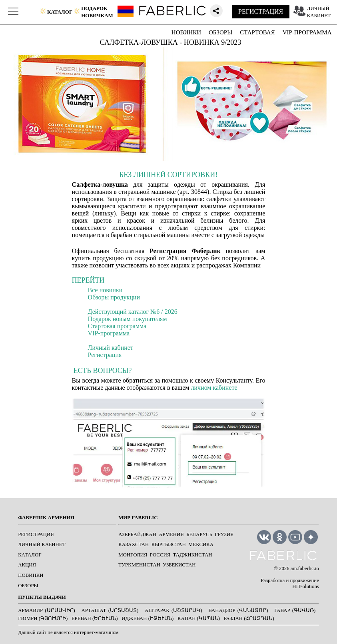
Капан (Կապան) (199, 618)
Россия (160, 555)
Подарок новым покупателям (128, 319)
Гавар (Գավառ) (295, 610)
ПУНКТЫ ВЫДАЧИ (42, 597)
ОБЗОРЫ (220, 32)
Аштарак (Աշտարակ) (173, 610)
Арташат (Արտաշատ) (110, 610)
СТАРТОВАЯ (257, 32)
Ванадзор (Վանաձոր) (238, 610)
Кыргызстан (169, 544)
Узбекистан (179, 565)
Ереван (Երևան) (95, 618)
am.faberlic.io (305, 568)
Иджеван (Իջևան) (148, 618)
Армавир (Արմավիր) (47, 610)
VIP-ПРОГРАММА (307, 32)
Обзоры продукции (114, 297)
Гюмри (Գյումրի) (43, 618)
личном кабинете (214, 388)
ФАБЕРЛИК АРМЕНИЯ (46, 518)
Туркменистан (139, 565)
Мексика (201, 544)
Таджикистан (193, 555)
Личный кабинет (111, 348)
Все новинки (105, 290)
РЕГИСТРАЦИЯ (261, 11)
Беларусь (199, 534)
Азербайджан (137, 534)
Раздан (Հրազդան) (249, 618)
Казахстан (134, 544)
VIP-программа (109, 333)
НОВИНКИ (186, 32)
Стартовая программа (117, 326)
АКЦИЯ (27, 565)
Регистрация (105, 355)
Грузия (224, 534)
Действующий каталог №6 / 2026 (133, 312)
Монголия (133, 555)
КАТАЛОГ (30, 555)
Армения (171, 534)
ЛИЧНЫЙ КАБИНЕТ (42, 544)
